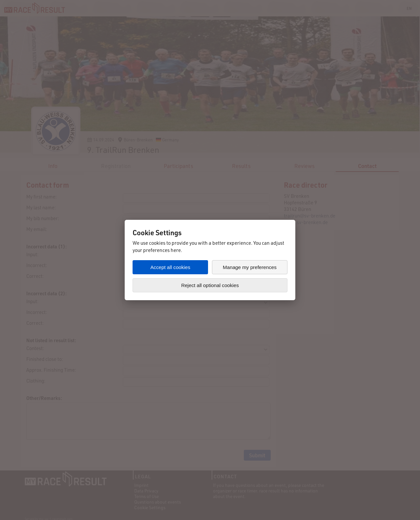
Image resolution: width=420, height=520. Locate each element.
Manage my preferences (250, 267)
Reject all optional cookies (210, 285)
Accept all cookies (170, 267)
